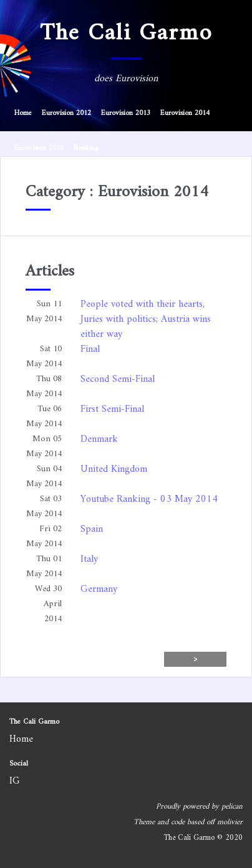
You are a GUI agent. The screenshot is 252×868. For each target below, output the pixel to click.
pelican (232, 807)
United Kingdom (114, 469)
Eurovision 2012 (66, 113)
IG (15, 781)
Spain (92, 529)
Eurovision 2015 (39, 148)
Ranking (86, 148)
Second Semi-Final (118, 379)
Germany (99, 589)
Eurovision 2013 (126, 113)
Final (90, 349)
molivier (230, 822)
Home (23, 113)
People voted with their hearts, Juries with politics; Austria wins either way (146, 319)
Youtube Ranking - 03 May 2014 (149, 499)
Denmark (99, 439)
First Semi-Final (112, 409)
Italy (89, 559)
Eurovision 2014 (185, 113)
